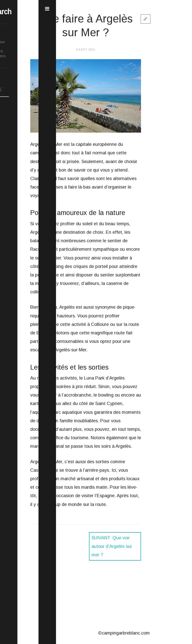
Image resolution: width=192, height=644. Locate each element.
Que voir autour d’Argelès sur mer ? (112, 546)
